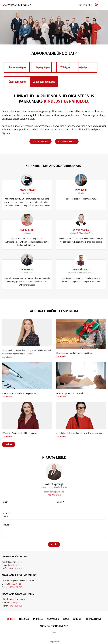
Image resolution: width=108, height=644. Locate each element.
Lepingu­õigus (49, 67)
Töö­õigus (80, 67)
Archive (9, 444)
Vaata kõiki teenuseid (80, 82)
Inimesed (38, 619)
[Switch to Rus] (90, 5)
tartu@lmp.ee (14, 602)
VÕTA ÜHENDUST (67, 141)
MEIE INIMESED (40, 141)
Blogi (66, 619)
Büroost (78, 619)
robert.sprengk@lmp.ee (54, 492)
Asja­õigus (18, 82)
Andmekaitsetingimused (54, 626)
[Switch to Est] (80, 5)
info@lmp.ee (14, 565)
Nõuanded (53, 619)
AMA (54, 633)
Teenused (24, 619)
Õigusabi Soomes (49, 82)
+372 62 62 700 (16, 587)
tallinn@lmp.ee (15, 584)
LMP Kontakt (94, 619)
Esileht (11, 619)
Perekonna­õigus (17, 67)
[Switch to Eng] (85, 5)
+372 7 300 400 (54, 495)
